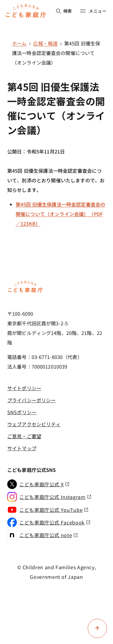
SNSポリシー (22, 412)
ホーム (19, 43)
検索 (64, 11)
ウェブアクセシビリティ (34, 424)
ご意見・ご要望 (24, 436)
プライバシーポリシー (31, 400)
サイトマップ (22, 448)
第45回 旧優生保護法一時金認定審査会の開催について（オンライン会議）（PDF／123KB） (60, 214)
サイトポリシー (24, 388)
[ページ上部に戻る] (97, 628)
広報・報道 (45, 43)
